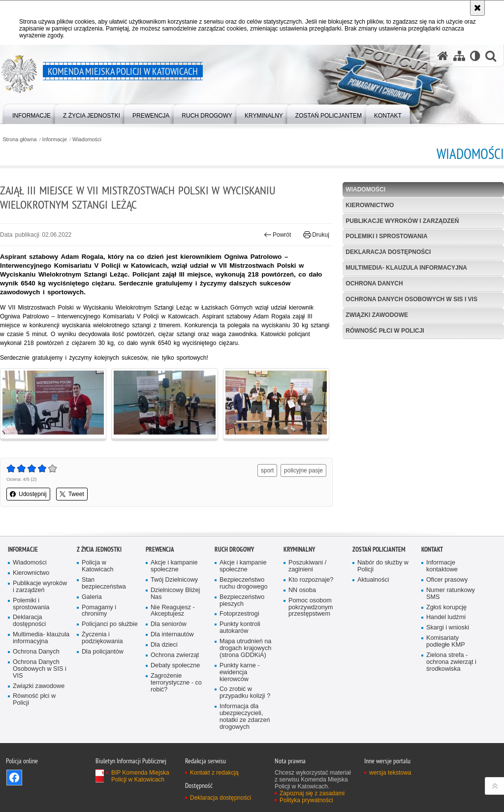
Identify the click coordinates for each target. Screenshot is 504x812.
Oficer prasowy (447, 580)
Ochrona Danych (374, 283)
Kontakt (432, 549)
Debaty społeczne (175, 666)
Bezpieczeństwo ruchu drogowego (244, 583)
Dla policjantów (103, 652)
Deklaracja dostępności (388, 252)
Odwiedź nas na (14, 778)
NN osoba (302, 590)
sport (268, 470)
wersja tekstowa (390, 773)
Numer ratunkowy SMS (451, 594)
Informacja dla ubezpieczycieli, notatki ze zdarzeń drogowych (245, 717)
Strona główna (19, 140)
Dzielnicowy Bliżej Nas (175, 594)
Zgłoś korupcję (446, 608)
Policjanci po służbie (110, 624)
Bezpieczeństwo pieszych (242, 601)
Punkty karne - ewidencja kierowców (239, 672)
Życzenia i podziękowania (102, 638)
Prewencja (160, 549)
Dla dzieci (164, 645)
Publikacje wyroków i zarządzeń (402, 221)
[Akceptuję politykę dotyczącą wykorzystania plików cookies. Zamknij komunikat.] (477, 8)
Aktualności (373, 580)
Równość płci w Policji (385, 331)
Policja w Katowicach (98, 566)
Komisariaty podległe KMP (446, 641)
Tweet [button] (72, 494)
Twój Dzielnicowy (174, 580)
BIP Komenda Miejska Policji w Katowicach (140, 776)
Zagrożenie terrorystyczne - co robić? (176, 683)
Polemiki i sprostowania (386, 236)
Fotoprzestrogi (239, 614)
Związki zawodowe (377, 315)
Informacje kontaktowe (442, 566)
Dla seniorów (169, 624)
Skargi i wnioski (448, 628)
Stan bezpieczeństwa (104, 583)
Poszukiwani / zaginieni (307, 566)
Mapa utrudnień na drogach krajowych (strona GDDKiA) (245, 648)
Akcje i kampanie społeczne (174, 566)
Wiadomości (87, 140)
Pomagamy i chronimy (99, 611)
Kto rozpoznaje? (311, 580)
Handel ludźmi (446, 617)
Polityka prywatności (306, 800)
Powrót (278, 235)
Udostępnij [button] (28, 494)
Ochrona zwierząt (175, 655)
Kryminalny (299, 549)
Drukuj (316, 235)
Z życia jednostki (99, 549)
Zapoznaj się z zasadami (312, 793)
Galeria (92, 597)
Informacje (55, 140)
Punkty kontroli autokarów (240, 628)
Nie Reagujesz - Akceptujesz (173, 611)
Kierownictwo (370, 205)
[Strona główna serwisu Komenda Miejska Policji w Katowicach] (443, 56)
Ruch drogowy (234, 549)
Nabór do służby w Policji (383, 566)
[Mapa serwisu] (459, 56)
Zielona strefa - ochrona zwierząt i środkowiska (451, 662)
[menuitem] (31, 113)
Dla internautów (172, 635)
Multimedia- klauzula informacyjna (406, 268)
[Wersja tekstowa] (475, 56)
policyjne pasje (303, 470)
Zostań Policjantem (379, 549)
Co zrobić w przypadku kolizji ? (245, 693)
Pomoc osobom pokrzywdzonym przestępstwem (311, 608)
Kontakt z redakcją (214, 773)
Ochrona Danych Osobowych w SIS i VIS (411, 299)
